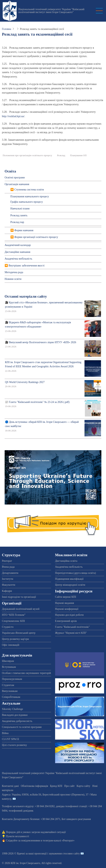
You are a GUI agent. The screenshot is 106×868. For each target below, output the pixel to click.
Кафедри (7, 591)
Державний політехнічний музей (21, 609)
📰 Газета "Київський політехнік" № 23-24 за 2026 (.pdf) (37, 402)
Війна (5, 733)
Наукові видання (65, 603)
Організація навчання (17, 184)
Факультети (9, 585)
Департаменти (10, 573)
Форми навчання (24, 230)
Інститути (8, 579)
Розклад (61, 155)
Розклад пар (17, 222)
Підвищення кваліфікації (69, 579)
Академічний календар (18, 245)
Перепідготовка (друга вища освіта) (76, 573)
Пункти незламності (18, 836)
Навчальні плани (20, 209)
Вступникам (9, 667)
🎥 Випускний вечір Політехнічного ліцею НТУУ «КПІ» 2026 (41, 342)
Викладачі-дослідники (15, 715)
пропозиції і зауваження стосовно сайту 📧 (59, 854)
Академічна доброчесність (17, 721)
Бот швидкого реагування (76, 819)
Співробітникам (11, 697)
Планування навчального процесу (30, 196)
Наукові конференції (67, 609)
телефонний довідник (21, 811)
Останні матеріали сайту (26, 296)
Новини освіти (13, 279)
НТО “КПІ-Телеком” (14, 615)
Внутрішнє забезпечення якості (27, 266)
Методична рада (14, 272)
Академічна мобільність (18, 259)
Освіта (10, 171)
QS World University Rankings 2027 (25, 382)
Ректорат (7, 561)
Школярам (8, 661)
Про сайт (70, 786)
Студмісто (8, 627)
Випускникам (10, 691)
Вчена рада (8, 567)
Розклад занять (19, 215)
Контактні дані (10, 786)
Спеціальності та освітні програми (22, 727)
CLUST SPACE (11, 739)
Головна (7, 29)
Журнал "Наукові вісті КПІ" (71, 633)
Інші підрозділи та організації (19, 597)
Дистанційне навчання (17, 252)
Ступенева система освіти (29, 190)
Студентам (8, 685)
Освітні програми (15, 178)
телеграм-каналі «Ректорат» (58, 841)
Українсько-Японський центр (19, 633)
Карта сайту (83, 786)
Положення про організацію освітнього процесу (27, 155)
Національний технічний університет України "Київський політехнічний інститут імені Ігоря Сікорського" (51, 11)
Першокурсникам (12, 679)
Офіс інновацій (11, 645)
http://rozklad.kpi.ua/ (13, 116)
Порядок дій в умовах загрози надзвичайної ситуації (36, 832)
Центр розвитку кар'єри (15, 639)
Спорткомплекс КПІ (13, 621)
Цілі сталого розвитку (14, 745)
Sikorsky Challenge (12, 709)
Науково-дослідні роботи (69, 615)
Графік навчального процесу (27, 202)
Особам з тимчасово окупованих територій (26, 673)
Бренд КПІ (56, 786)
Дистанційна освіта (66, 561)
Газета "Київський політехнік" (72, 627)
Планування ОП (78, 155)
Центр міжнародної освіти (70, 585)
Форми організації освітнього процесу (36, 237)
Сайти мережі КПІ (66, 597)
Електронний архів (66, 621)
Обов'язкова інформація (34, 786)
